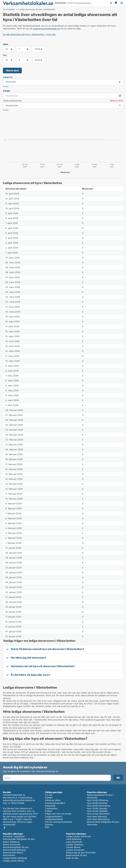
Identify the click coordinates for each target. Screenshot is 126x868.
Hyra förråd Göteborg (98, 800)
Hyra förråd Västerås (97, 811)
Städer (6, 91)
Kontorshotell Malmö (13, 853)
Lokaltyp (8, 77)
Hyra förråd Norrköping (99, 806)
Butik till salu (72, 858)
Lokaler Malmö (73, 847)
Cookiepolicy (51, 808)
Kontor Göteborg (11, 842)
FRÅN (5, 44)
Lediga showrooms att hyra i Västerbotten (37, 9)
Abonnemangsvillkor (55, 803)
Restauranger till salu (76, 855)
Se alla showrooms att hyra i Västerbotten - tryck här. (29, 34)
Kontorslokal (9, 855)
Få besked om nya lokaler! (111, 3)
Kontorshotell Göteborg (14, 850)
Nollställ (6, 87)
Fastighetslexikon (54, 816)
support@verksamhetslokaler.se (19, 800)
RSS (47, 827)
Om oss (49, 795)
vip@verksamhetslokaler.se (46, 29)
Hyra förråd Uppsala (97, 808)
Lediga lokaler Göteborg (15, 858)
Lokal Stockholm (74, 842)
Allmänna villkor (53, 800)
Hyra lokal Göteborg (97, 816)
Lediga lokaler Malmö (14, 861)
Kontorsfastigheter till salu (16, 847)
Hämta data (12, 70)
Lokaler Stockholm (75, 850)
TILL (5, 55)
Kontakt (49, 798)
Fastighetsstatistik (54, 819)
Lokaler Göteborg (75, 845)
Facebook (5, 828)
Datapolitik (50, 806)
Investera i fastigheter (14, 836)
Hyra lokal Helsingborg (98, 819)
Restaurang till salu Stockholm (81, 853)
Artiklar (49, 811)
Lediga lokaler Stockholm (79, 836)
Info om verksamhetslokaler (59, 822)
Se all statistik (9, 9)
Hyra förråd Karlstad (97, 803)
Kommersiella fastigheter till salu (19, 839)
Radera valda (116, 101)
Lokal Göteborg (74, 839)
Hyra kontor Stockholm (98, 814)
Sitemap (49, 824)
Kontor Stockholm (12, 845)
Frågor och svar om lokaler (58, 814)
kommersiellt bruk (83, 3)
